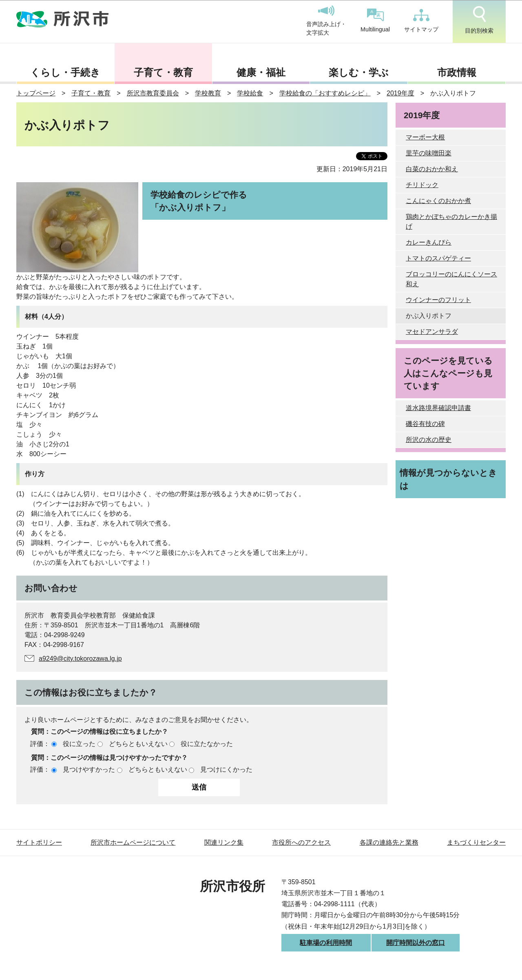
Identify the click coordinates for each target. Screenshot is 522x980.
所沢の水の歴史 (429, 440)
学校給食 (250, 93)
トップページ (36, 93)
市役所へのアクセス (301, 842)
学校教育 (208, 93)
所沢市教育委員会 (153, 93)
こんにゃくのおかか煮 (438, 201)
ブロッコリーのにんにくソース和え (451, 279)
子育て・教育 (163, 72)
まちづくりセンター (476, 842)
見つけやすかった (89, 769)
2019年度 (400, 93)
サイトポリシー (39, 842)
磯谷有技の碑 (425, 424)
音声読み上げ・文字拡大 (326, 21)
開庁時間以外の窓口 (416, 943)
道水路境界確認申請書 (438, 408)
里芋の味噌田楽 (429, 153)
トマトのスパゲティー (438, 258)
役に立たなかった (207, 744)
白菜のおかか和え (432, 169)
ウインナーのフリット (438, 300)
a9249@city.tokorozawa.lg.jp (80, 659)
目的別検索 (479, 20)
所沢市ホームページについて (133, 842)
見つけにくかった (226, 769)
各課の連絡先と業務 (389, 842)
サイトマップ (421, 21)
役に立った (79, 744)
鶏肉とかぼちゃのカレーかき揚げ (451, 222)
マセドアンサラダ (432, 332)
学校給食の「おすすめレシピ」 (325, 93)
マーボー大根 (425, 137)
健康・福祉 (261, 72)
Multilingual (375, 21)
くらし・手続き (65, 72)
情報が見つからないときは (448, 479)
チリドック (422, 185)
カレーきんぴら (429, 242)
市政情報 (457, 72)
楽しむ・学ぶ (359, 72)
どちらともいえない (138, 744)
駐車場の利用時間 (326, 943)
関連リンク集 (224, 842)
